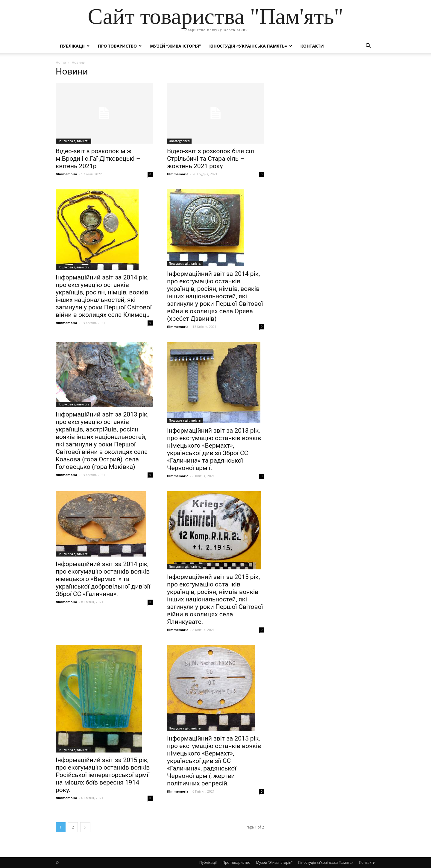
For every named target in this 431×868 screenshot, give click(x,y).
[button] (368, 47)
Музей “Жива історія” (175, 46)
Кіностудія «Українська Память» (248, 46)
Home (61, 62)
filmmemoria (66, 174)
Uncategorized (179, 141)
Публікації (72, 46)
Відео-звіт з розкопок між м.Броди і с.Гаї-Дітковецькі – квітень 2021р (98, 159)
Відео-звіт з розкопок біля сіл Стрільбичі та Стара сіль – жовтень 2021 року (211, 159)
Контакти (312, 46)
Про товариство (117, 46)
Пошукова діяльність (73, 141)
